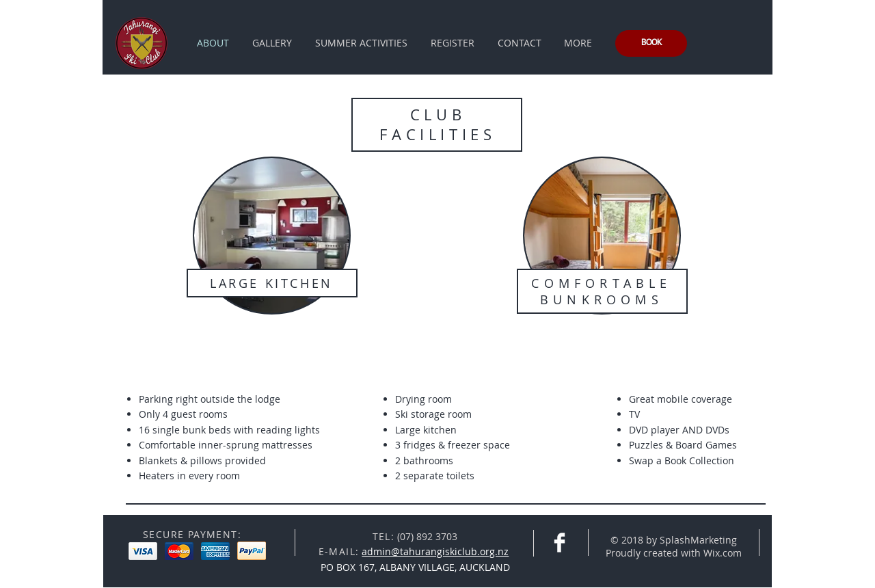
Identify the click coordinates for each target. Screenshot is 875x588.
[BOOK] (651, 43)
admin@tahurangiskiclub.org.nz (435, 551)
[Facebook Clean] (560, 543)
